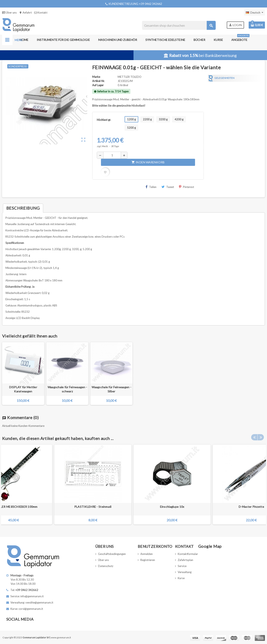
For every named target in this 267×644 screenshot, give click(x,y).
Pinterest (186, 187)
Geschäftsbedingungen (112, 554)
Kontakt (41, 13)
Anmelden (147, 554)
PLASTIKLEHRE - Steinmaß (93, 507)
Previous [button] (254, 437)
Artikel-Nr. (98, 81)
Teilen (151, 187)
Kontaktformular (188, 554)
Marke (96, 77)
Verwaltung (185, 572)
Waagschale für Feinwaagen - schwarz (67, 389)
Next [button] (261, 437)
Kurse (181, 578)
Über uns (9, 13)
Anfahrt (25, 13)
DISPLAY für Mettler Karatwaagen (23, 389)
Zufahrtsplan (185, 560)
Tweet (168, 187)
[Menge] (112, 155)
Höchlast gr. (104, 120)
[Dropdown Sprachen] (254, 13)
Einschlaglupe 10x (172, 507)
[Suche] (179, 25)
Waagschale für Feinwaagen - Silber (111, 389)
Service (182, 566)
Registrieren (148, 560)
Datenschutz (106, 566)
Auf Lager (98, 85)
